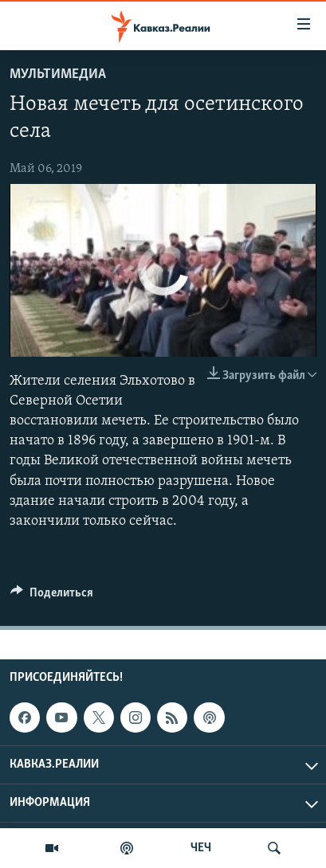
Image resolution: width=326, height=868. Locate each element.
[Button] (52, 596)
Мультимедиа (58, 74)
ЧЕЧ (201, 848)
